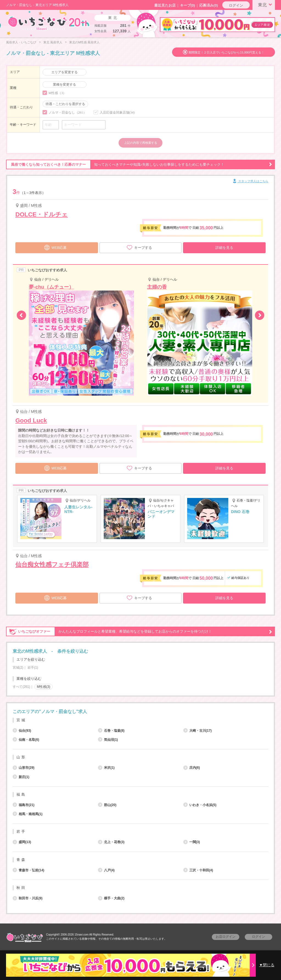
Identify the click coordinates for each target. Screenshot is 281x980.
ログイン (236, 5)
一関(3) (192, 842)
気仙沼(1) (108, 740)
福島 (21, 794)
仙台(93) (22, 731)
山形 (21, 757)
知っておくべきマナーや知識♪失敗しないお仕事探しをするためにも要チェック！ (139, 165)
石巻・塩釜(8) (111, 731)
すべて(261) (21, 687)
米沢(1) (106, 768)
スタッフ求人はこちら (250, 181)
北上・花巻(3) (111, 842)
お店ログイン (226, 937)
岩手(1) (33, 668)
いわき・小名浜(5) (200, 805)
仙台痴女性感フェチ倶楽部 (52, 564)
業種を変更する (64, 85)
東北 (266, 4)
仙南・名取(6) (26, 740)
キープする (139, 247)
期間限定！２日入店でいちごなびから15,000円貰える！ (226, 52)
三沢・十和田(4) (198, 870)
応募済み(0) (209, 5)
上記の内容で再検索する (141, 143)
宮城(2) (18, 668)
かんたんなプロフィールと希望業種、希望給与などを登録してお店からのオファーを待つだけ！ (139, 632)
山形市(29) (23, 768)
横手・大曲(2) (111, 898)
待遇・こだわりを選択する (65, 104)
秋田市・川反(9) (28, 898)
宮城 (21, 720)
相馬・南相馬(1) (28, 814)
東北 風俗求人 (53, 42)
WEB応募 (55, 247)
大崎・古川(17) (197, 731)
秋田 (21, 888)
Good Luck (31, 420)
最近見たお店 (165, 5)
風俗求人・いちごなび (21, 42)
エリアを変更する (64, 72)
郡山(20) (107, 805)
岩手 (21, 831)
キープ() (188, 5)
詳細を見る (224, 248)
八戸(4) (106, 870)
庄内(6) (192, 768)
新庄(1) (21, 777)
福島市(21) (23, 805)
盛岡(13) (22, 842)
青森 (21, 860)
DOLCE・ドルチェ (42, 214)
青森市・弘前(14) (28, 870)
